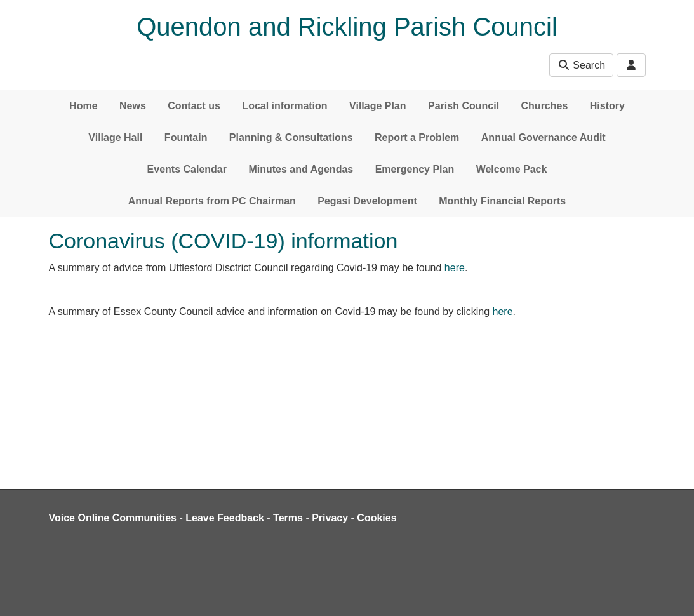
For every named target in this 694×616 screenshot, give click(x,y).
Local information (284, 106)
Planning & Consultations (291, 137)
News (133, 106)
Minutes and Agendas (301, 169)
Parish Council (464, 106)
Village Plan (378, 106)
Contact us (194, 106)
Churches (545, 106)
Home (83, 106)
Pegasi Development (367, 201)
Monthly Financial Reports (502, 201)
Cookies (377, 518)
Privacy (330, 518)
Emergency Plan (415, 169)
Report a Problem (417, 137)
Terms (288, 518)
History (607, 106)
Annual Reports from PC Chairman (212, 201)
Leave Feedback (225, 518)
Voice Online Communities (113, 518)
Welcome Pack (512, 169)
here (455, 268)
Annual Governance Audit (544, 137)
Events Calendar (187, 169)
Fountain (186, 137)
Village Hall (115, 137)
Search (581, 65)
